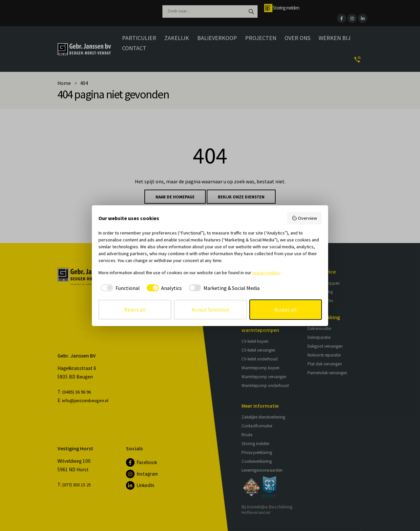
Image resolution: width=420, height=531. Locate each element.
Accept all (285, 310)
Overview (304, 218)
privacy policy (266, 273)
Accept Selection (210, 310)
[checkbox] (119, 288)
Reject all (135, 310)
